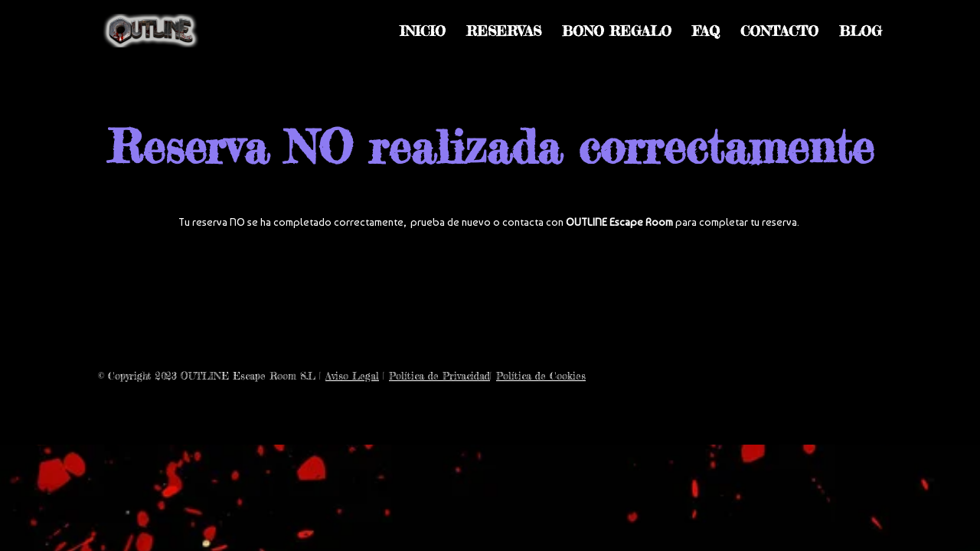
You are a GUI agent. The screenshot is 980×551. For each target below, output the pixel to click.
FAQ (706, 32)
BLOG (861, 32)
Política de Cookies (541, 376)
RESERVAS (504, 32)
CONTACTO (779, 32)
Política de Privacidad (439, 376)
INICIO (423, 32)
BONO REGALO (617, 32)
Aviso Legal (352, 376)
